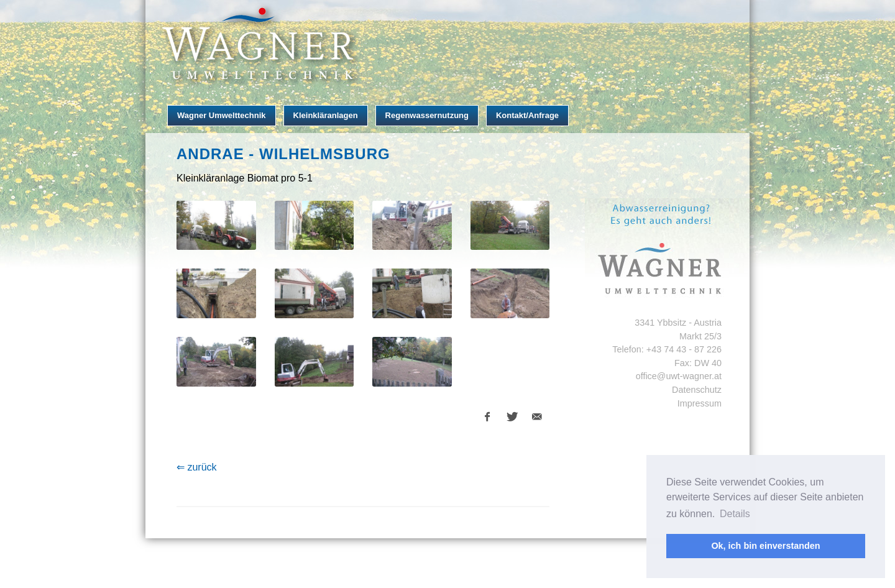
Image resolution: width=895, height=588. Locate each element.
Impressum (700, 403)
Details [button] (735, 514)
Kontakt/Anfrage (527, 115)
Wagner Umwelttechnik (222, 115)
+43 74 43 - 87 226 (684, 349)
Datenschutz (697, 390)
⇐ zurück (197, 467)
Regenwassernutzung (427, 115)
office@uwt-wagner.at (679, 376)
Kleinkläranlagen (326, 115)
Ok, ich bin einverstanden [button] (765, 546)
